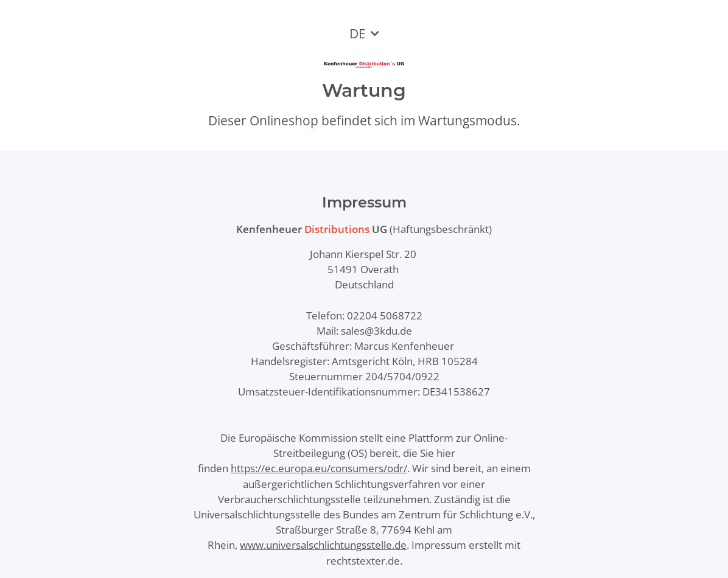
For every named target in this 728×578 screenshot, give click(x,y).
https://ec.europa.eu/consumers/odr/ (319, 468)
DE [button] (358, 33)
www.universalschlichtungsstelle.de (323, 545)
